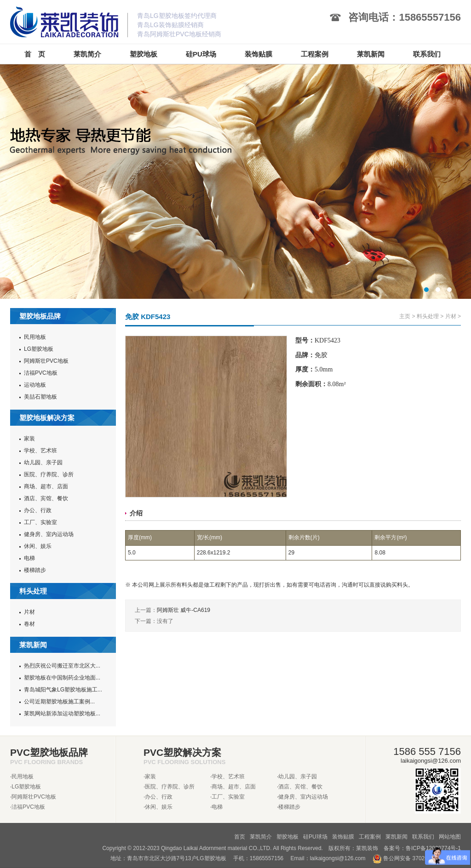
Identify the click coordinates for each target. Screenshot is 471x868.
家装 (29, 439)
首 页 (35, 54)
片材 (29, 612)
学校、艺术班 (40, 451)
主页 (405, 316)
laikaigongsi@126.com (338, 858)
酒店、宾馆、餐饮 (46, 498)
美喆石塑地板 (40, 397)
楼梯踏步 (35, 570)
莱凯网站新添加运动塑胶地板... (62, 714)
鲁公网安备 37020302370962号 (417, 858)
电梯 (29, 558)
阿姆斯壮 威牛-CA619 (184, 610)
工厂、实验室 (40, 522)
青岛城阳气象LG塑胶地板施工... (63, 690)
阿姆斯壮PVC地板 (46, 361)
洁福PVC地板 (41, 373)
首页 (240, 837)
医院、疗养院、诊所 (49, 474)
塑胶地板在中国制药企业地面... (62, 678)
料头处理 (428, 316)
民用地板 (35, 337)
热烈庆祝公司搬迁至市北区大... (62, 666)
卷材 (29, 624)
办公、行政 (38, 510)
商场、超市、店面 (46, 486)
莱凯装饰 (367, 848)
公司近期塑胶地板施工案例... (59, 702)
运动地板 (35, 385)
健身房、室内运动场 (49, 534)
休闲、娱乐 (38, 546)
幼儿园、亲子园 (43, 463)
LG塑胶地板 (39, 349)
